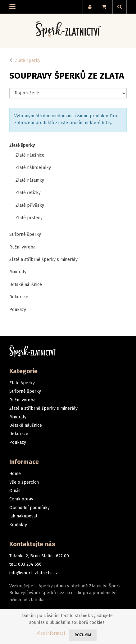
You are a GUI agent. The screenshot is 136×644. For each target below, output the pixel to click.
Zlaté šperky (28, 61)
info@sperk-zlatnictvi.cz (34, 573)
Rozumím (83, 635)
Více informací (51, 633)
